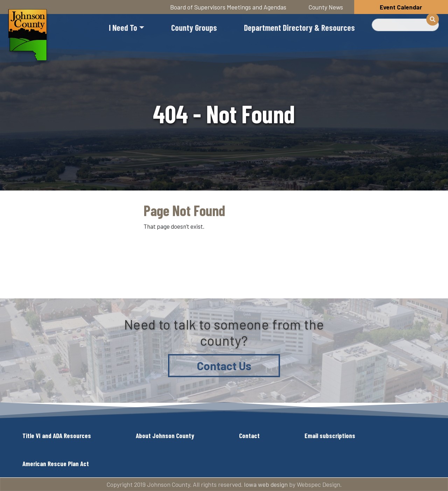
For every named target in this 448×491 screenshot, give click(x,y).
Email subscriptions (330, 435)
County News (326, 7)
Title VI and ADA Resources (57, 435)
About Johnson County (165, 435)
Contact (249, 435)
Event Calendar (401, 7)
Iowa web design (266, 484)
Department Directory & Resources (299, 27)
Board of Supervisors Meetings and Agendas (228, 7)
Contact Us (224, 366)
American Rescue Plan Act (56, 464)
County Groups (194, 27)
